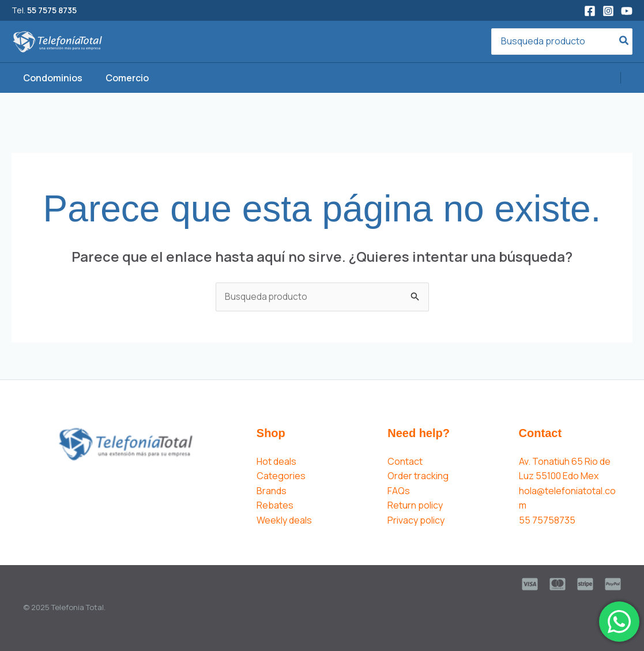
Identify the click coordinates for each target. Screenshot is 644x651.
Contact (405, 461)
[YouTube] (627, 11)
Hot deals (276, 461)
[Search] (624, 42)
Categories (281, 476)
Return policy (415, 506)
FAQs (399, 491)
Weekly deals (284, 521)
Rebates (275, 506)
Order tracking (418, 476)
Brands (272, 491)
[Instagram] (608, 11)
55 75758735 (547, 521)
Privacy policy (416, 521)
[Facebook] (590, 11)
